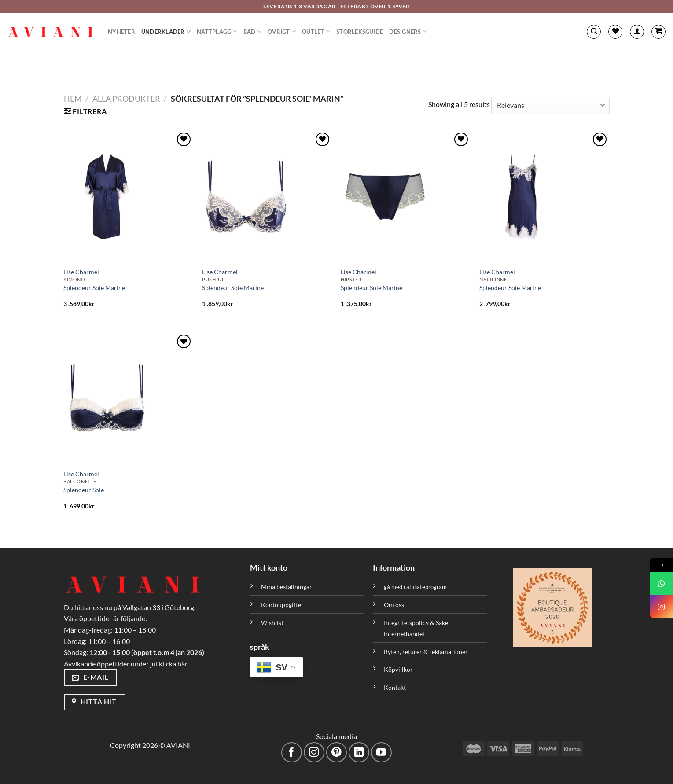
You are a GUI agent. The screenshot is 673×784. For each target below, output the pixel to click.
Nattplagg (217, 31)
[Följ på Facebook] (292, 753)
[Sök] (594, 32)
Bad (252, 31)
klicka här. (174, 664)
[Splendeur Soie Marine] (128, 196)
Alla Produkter (126, 99)
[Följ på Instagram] (314, 753)
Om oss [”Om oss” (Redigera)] (394, 605)
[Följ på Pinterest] (336, 753)
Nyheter (121, 32)
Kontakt (395, 687)
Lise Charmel (81, 272)
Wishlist (272, 623)
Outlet (316, 31)
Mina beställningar (287, 587)
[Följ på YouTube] (381, 753)
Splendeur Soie (84, 490)
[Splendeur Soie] (128, 398)
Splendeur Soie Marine (94, 288)
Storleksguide (360, 32)
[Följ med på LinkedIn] (359, 753)
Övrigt (282, 31)
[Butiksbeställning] (550, 105)
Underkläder (166, 31)
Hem (73, 99)
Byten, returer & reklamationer (426, 652)
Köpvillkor (398, 669)
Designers (408, 31)
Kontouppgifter (282, 605)
